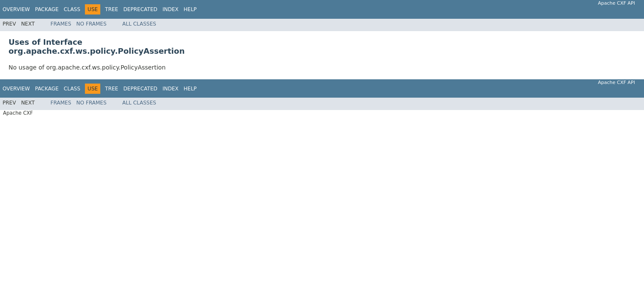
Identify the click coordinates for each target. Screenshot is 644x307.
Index (171, 9)
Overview (16, 9)
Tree (112, 9)
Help (190, 9)
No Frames (92, 24)
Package (47, 9)
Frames (61, 24)
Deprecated (140, 9)
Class (72, 9)
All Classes (139, 24)
